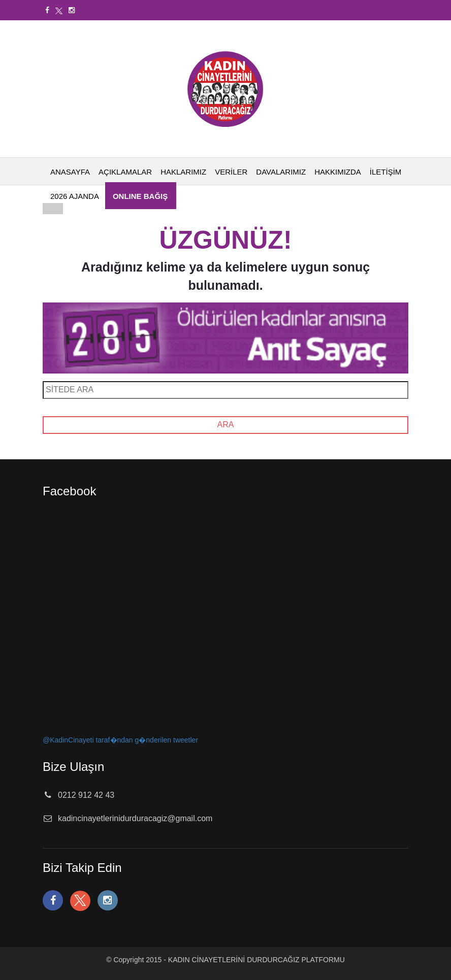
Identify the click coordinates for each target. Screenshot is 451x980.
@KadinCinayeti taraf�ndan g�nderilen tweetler (120, 740)
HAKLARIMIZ (183, 172)
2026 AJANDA (75, 196)
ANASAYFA (70, 172)
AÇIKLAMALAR (125, 172)
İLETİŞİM (386, 172)
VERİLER (231, 172)
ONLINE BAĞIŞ (140, 196)
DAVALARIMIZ (281, 172)
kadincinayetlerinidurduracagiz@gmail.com (135, 818)
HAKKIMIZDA (338, 172)
